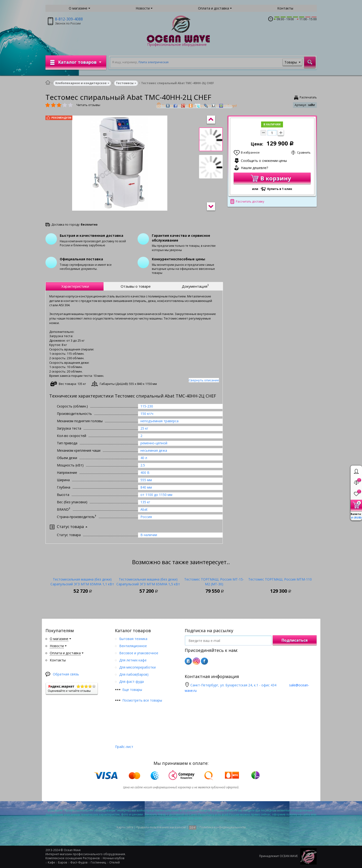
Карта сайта (125, 827)
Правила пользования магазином (161, 827)
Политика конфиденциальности (223, 827)
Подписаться (295, 640)
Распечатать (308, 97)
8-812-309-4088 (69, 19)
